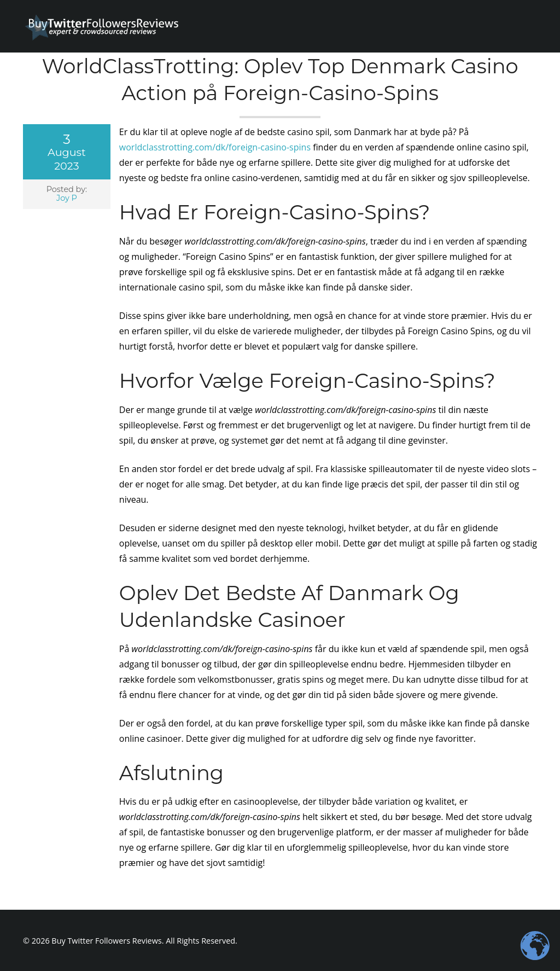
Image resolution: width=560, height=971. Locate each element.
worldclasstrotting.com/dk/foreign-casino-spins (215, 147)
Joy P (67, 198)
